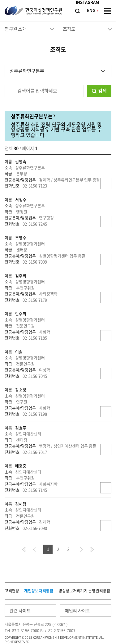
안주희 (21, 314)
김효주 (21, 428)
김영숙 (21, 162)
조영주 (21, 238)
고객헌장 (12, 591)
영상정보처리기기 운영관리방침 (84, 591)
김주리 (21, 276)
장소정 (21, 390)
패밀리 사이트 (77, 611)
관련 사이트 (20, 611)
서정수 (21, 200)
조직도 (69, 29)
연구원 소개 (15, 29)
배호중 (21, 466)
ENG (91, 10)
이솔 (19, 352)
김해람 (21, 504)
